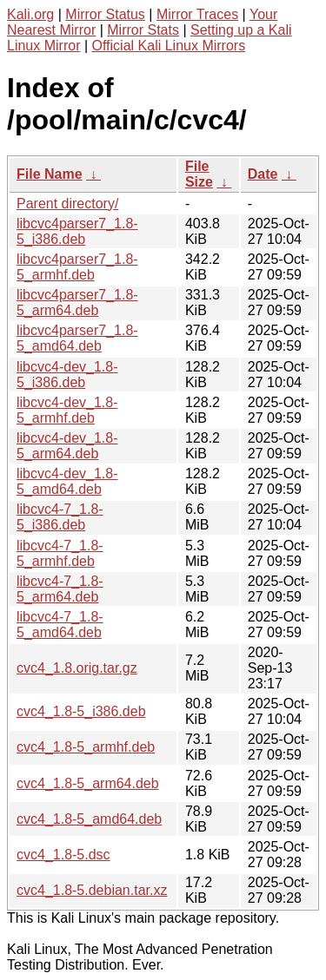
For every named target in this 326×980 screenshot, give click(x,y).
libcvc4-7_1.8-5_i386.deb (60, 517)
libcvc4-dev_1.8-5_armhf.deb (67, 410)
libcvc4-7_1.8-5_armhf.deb (60, 553)
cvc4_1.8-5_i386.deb (81, 711)
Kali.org (30, 14)
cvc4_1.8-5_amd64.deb (89, 819)
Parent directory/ (67, 204)
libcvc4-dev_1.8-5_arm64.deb (67, 446)
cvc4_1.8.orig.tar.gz (77, 668)
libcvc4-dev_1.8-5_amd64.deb (67, 481)
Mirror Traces (197, 14)
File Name (50, 174)
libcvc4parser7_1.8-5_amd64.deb (77, 338)
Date (263, 174)
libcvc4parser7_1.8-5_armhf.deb (77, 267)
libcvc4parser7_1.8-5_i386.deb (77, 231)
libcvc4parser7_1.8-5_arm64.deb (77, 303)
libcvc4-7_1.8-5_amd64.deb (60, 625)
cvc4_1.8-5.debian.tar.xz (92, 890)
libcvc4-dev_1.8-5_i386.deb (67, 375)
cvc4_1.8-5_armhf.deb (86, 747)
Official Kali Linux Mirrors (169, 46)
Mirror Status (105, 14)
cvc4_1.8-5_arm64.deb (88, 783)
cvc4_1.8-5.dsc (63, 855)
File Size (199, 174)
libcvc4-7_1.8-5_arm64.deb (60, 589)
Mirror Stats (143, 30)
